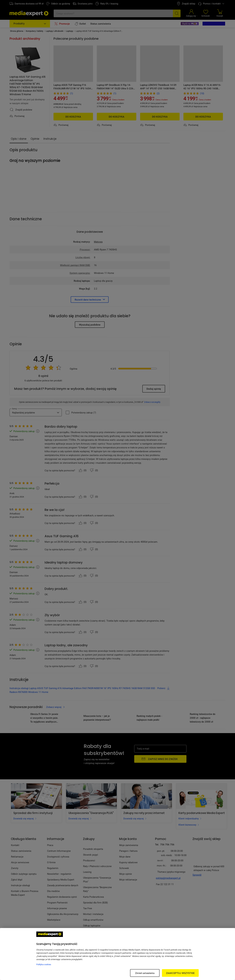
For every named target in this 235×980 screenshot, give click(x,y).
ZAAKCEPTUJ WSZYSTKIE (180, 973)
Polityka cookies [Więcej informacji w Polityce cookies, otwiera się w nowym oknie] (44, 964)
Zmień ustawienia (145, 973)
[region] (117, 954)
